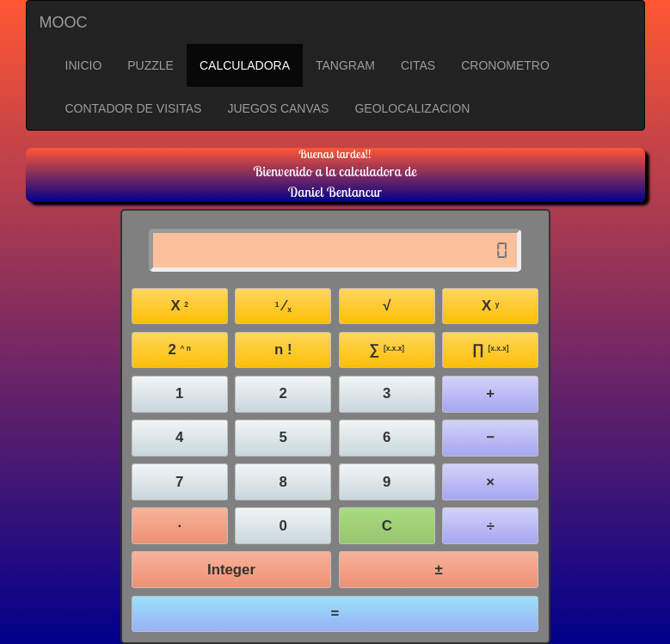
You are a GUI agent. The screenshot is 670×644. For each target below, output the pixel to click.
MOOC (64, 22)
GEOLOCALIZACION (412, 108)
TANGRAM (345, 65)
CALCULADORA (245, 65)
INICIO (84, 65)
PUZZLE (151, 65)
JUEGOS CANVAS (278, 108)
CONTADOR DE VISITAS (134, 108)
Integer (231, 570)
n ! (283, 350)
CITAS (418, 65)
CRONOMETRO (505, 65)
